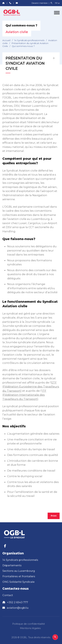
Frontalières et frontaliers (19, 576)
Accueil (6, 40)
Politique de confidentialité (29, 624)
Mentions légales (30, 628)
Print (54, 516)
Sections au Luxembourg (19, 571)
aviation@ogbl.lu (18, 608)
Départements (12, 565)
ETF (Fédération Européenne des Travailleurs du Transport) (31, 387)
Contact (8, 595)
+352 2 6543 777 (17, 602)
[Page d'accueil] (14, 13)
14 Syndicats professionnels (29, 40)
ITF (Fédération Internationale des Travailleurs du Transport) (24, 395)
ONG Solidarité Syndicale (18, 582)
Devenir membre (40, 3)
